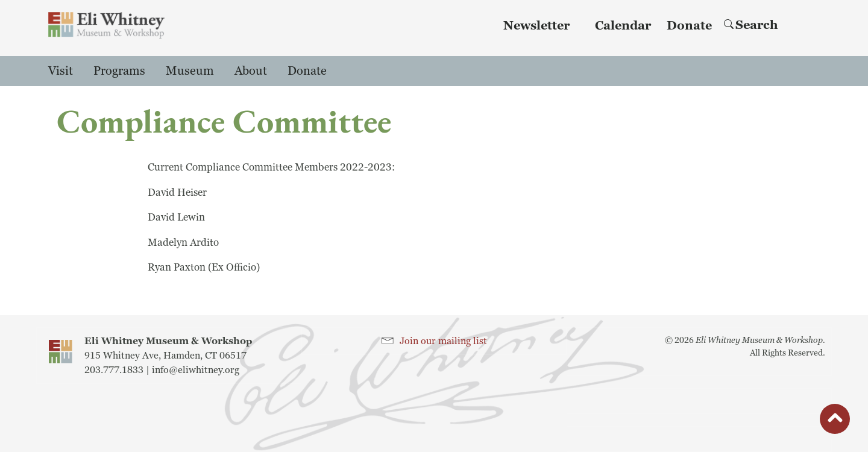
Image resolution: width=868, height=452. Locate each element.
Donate (689, 26)
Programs (119, 71)
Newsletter (536, 26)
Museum (190, 71)
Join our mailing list (443, 341)
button (835, 422)
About (251, 71)
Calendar (623, 26)
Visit (61, 71)
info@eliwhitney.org (196, 370)
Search (751, 25)
